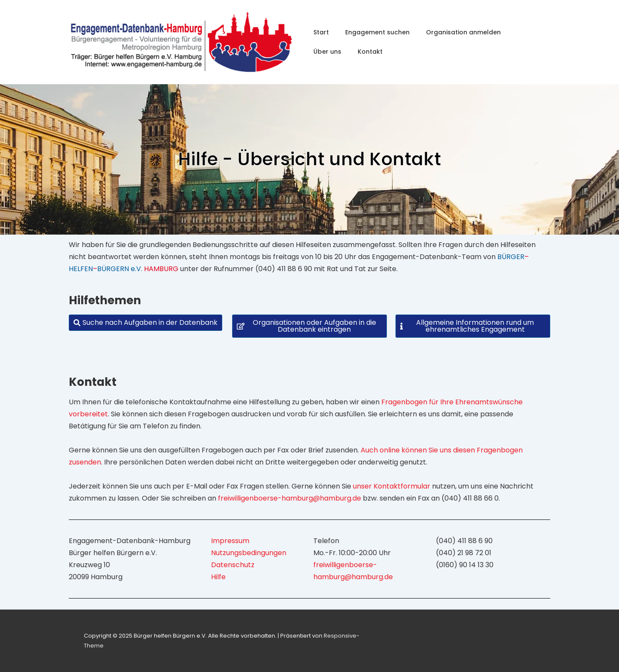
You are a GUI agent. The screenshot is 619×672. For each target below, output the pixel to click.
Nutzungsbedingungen (249, 553)
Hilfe (218, 577)
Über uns (327, 52)
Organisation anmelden (463, 32)
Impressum (230, 541)
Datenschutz (233, 565)
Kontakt (370, 52)
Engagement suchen (377, 32)
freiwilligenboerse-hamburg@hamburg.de (290, 498)
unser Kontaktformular (392, 486)
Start (321, 32)
